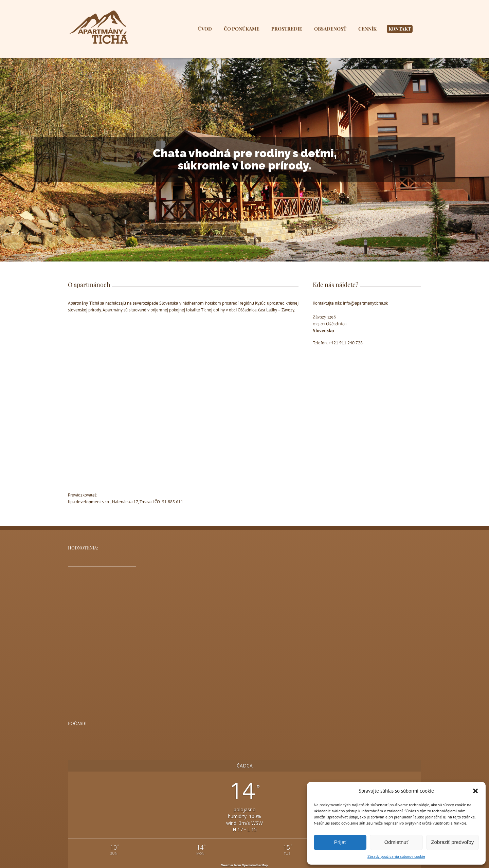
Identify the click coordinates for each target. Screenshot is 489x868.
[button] (475, 791)
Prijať (340, 842)
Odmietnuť (396, 842)
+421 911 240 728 (346, 343)
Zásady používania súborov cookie (396, 856)
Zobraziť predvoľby (452, 842)
